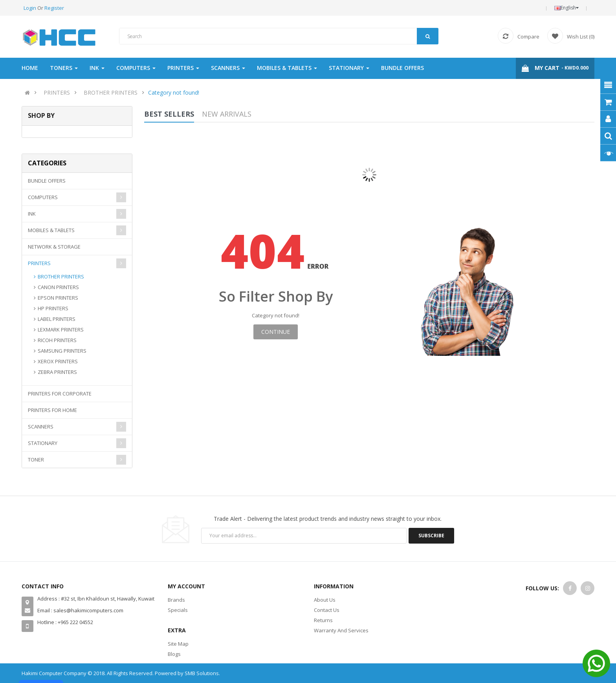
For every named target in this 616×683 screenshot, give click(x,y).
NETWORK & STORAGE (54, 247)
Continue (276, 332)
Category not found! (174, 92)
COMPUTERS (43, 197)
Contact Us (327, 610)
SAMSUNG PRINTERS (62, 351)
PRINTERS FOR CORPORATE (60, 394)
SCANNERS (41, 427)
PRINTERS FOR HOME (52, 410)
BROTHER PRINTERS (111, 92)
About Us (325, 600)
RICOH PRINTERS (57, 340)
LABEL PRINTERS (57, 319)
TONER (36, 460)
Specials (178, 610)
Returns (323, 620)
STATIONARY (43, 443)
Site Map (178, 644)
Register (54, 8)
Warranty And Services (341, 630)
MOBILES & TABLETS (51, 230)
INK (32, 214)
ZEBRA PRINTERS (57, 372)
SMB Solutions (202, 673)
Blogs (174, 654)
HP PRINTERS (53, 308)
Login (30, 8)
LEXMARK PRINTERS (61, 330)
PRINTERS (57, 92)
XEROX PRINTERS (58, 361)
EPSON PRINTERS (58, 298)
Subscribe (431, 536)
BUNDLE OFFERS (47, 181)
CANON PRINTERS (58, 287)
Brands (176, 600)
